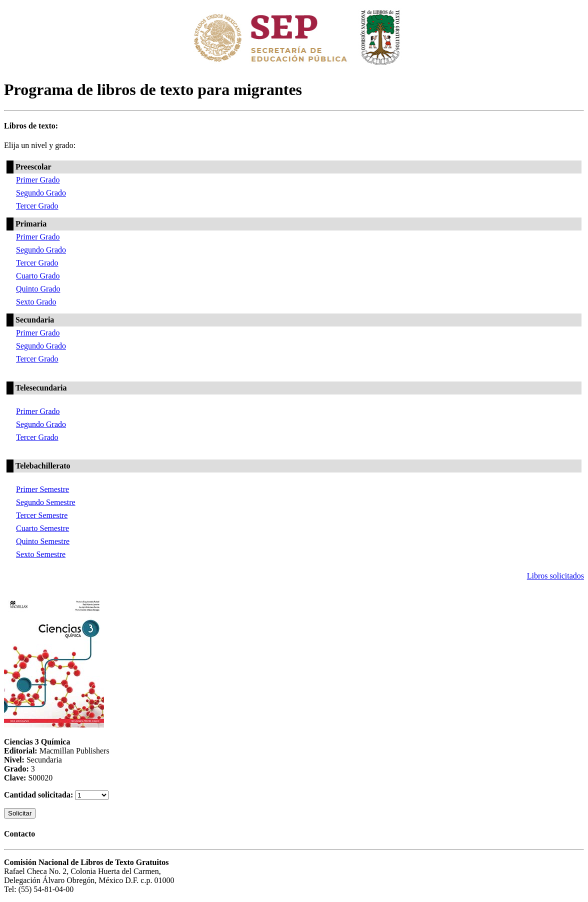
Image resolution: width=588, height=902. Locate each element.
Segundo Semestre (46, 502)
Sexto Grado (36, 302)
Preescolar (33, 167)
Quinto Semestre (43, 541)
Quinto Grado (38, 289)
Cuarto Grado (38, 276)
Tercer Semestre (42, 515)
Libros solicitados (555, 576)
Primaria (31, 224)
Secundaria (35, 320)
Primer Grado (38, 180)
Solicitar (20, 813)
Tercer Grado (37, 206)
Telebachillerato (43, 466)
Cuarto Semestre (42, 528)
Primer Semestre (42, 489)
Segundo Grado (41, 193)
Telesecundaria (41, 388)
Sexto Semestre (41, 554)
